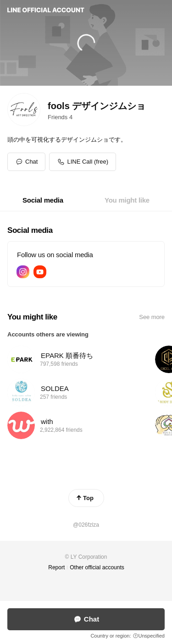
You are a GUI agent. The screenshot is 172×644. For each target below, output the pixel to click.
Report (56, 567)
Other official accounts (97, 567)
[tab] (43, 200)
